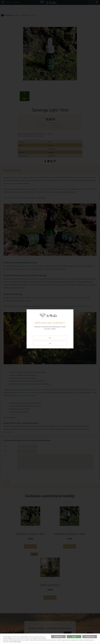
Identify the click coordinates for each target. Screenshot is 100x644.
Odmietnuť (58, 637)
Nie (50, 343)
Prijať (74, 637)
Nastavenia (90, 637)
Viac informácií (15, 642)
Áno (50, 338)
